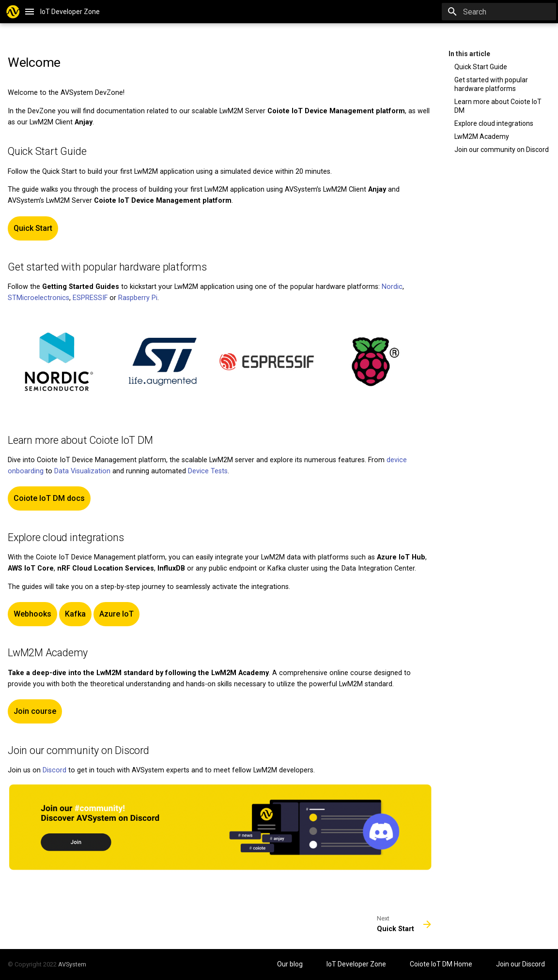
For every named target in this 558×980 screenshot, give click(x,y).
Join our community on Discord (502, 150)
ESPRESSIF (90, 298)
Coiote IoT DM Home (442, 964)
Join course (35, 711)
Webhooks (32, 614)
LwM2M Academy (482, 136)
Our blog (291, 964)
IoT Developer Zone (357, 964)
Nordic (392, 287)
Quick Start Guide (481, 67)
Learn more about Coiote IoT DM (498, 106)
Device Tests (208, 471)
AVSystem (72, 964)
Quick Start (33, 228)
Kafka (75, 614)
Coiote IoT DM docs (49, 498)
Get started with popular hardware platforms (491, 84)
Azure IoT (116, 614)
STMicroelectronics (39, 298)
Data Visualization (82, 471)
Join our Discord (520, 964)
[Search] (499, 12)
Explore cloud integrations (494, 123)
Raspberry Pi (138, 298)
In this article (469, 54)
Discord (54, 770)
